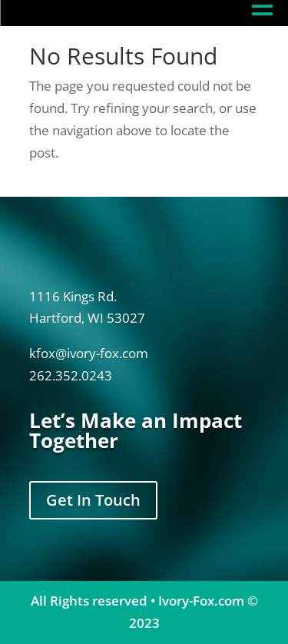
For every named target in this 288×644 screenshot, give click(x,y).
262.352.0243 (71, 375)
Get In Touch (93, 500)
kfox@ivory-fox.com (89, 353)
